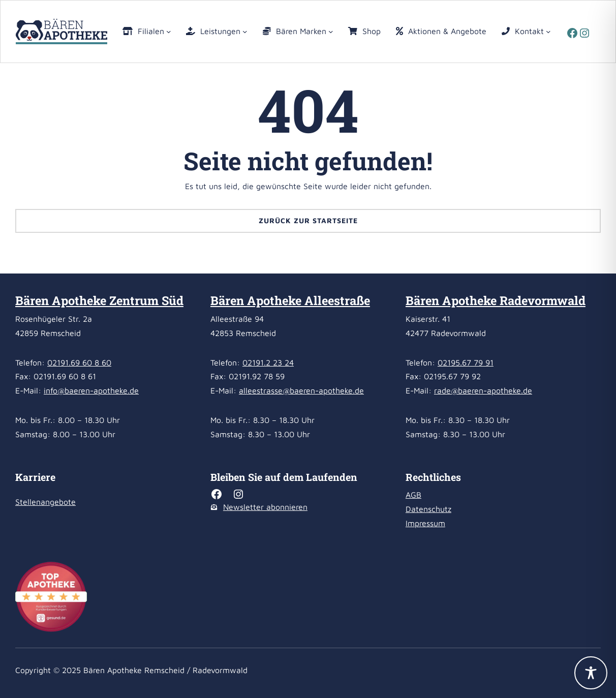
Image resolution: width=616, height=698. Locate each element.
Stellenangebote (45, 502)
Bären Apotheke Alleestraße (290, 300)
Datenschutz (428, 509)
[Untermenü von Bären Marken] (331, 32)
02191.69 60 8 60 (79, 362)
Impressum (425, 523)
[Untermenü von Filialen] (169, 32)
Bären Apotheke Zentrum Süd (99, 300)
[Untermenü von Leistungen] (245, 32)
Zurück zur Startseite (308, 220)
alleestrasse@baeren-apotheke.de (301, 390)
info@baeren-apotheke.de (91, 390)
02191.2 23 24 (268, 362)
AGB (413, 495)
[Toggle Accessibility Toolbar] (591, 673)
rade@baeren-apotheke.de (483, 390)
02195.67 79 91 (466, 362)
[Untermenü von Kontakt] (548, 32)
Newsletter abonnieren (265, 507)
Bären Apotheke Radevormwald (496, 300)
